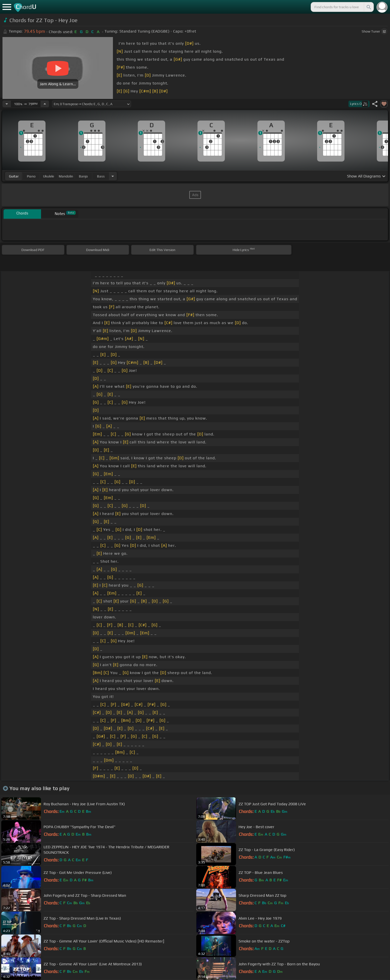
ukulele (49, 176)
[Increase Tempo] (45, 104)
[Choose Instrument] (113, 176)
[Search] (368, 7)
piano (31, 176)
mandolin (66, 176)
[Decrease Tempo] (7, 104)
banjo (83, 176)
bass (101, 176)
